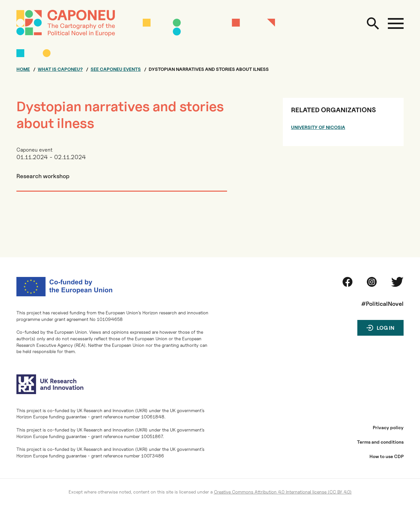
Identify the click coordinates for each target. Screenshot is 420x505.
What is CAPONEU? (60, 69)
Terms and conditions (380, 442)
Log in (386, 328)
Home (23, 69)
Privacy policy (388, 428)
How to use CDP (387, 456)
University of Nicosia (318, 127)
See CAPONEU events (116, 69)
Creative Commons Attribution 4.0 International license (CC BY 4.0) (283, 492)
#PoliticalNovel (382, 304)
